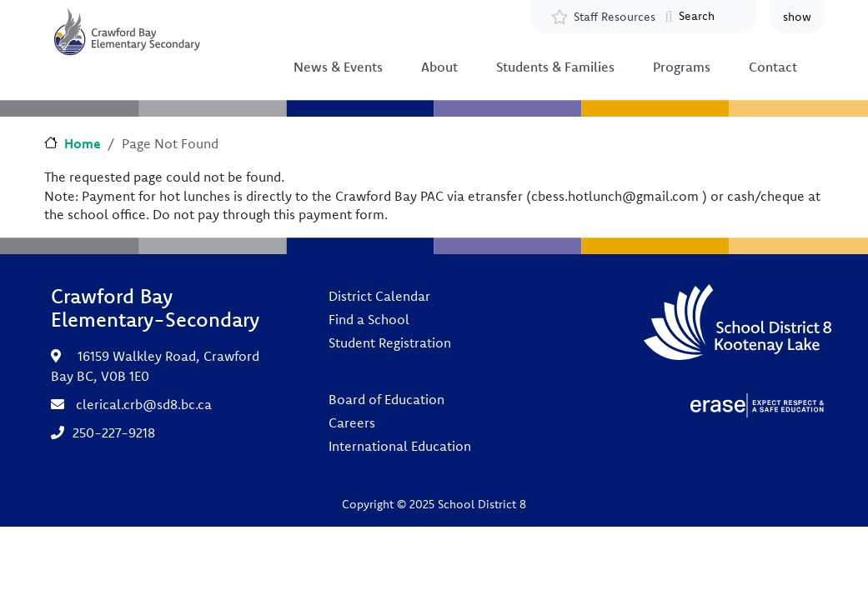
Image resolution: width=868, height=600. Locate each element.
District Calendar (379, 296)
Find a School (369, 319)
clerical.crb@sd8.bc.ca (144, 404)
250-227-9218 (114, 432)
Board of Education (386, 399)
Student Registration (390, 342)
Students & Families (555, 67)
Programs (682, 67)
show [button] (797, 17)
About (439, 67)
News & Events (338, 67)
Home (83, 143)
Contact (773, 67)
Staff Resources (615, 17)
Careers (352, 422)
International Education (400, 446)
